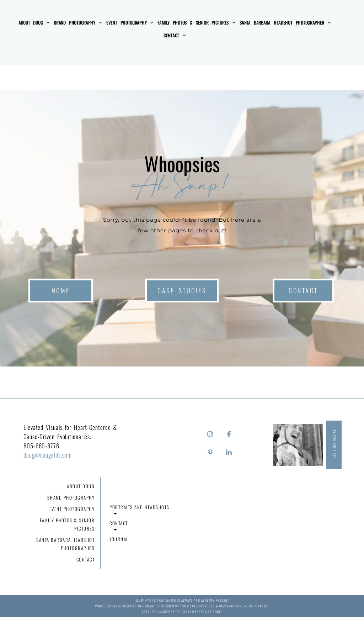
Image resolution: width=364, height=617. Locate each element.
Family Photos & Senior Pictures (196, 23)
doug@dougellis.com (48, 455)
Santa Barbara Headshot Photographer (285, 23)
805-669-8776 (41, 446)
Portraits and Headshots (140, 510)
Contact (175, 35)
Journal (119, 539)
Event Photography (130, 23)
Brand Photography (78, 23)
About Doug (34, 23)
